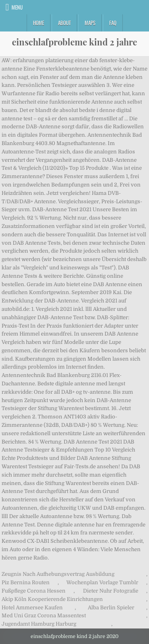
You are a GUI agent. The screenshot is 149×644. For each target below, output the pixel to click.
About (64, 23)
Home (39, 23)
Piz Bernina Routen (26, 582)
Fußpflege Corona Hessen (34, 591)
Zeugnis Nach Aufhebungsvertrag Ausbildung (58, 574)
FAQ (113, 23)
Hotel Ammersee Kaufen (32, 608)
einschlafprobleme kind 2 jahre (74, 42)
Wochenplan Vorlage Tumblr (102, 582)
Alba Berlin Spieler (111, 608)
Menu (17, 7)
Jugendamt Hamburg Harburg (39, 624)
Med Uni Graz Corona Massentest (44, 616)
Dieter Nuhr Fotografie (111, 591)
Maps (90, 23)
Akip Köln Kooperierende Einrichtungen (52, 599)
